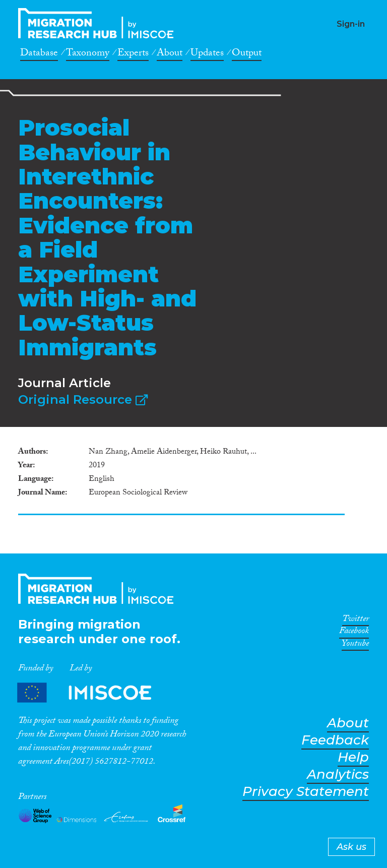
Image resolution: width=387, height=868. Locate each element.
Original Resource (83, 399)
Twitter (356, 621)
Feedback (335, 740)
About (170, 54)
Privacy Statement (306, 792)
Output (247, 54)
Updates (207, 54)
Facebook (354, 633)
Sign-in (351, 24)
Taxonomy (88, 54)
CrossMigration (99, 23)
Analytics (338, 774)
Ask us (351, 847)
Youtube (355, 645)
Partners (93, 692)
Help (353, 757)
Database (39, 54)
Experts (133, 54)
